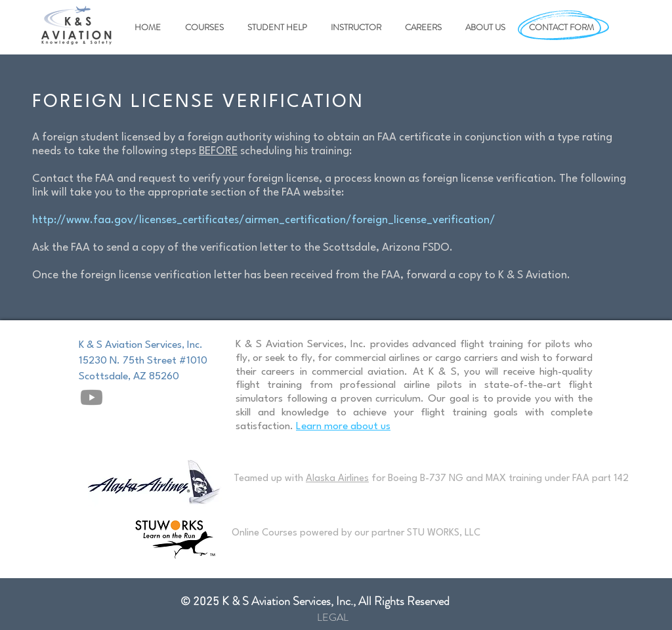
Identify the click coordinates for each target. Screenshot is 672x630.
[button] (202, 28)
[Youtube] (92, 397)
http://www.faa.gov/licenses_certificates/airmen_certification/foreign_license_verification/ (264, 220)
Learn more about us (343, 427)
